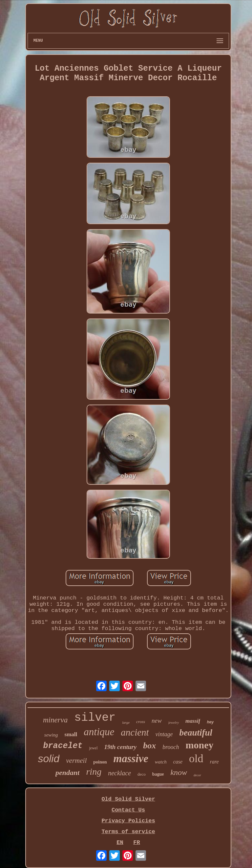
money (200, 745)
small (71, 734)
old (196, 758)
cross (141, 722)
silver (95, 718)
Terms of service (128, 832)
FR (136, 843)
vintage (164, 734)
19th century (120, 747)
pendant (67, 773)
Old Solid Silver (128, 799)
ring (94, 772)
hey (210, 722)
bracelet (63, 746)
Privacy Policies (128, 821)
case (178, 762)
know (179, 772)
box (149, 746)
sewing (51, 735)
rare (214, 762)
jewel (93, 748)
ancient (135, 732)
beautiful (196, 733)
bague (158, 774)
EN (120, 843)
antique (99, 732)
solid (49, 759)
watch (161, 762)
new (157, 721)
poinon (100, 762)
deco (142, 774)
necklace (119, 773)
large (126, 722)
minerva (55, 720)
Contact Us (128, 810)
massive (131, 759)
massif (193, 721)
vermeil (76, 761)
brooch (171, 747)
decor (197, 775)
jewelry (174, 722)
